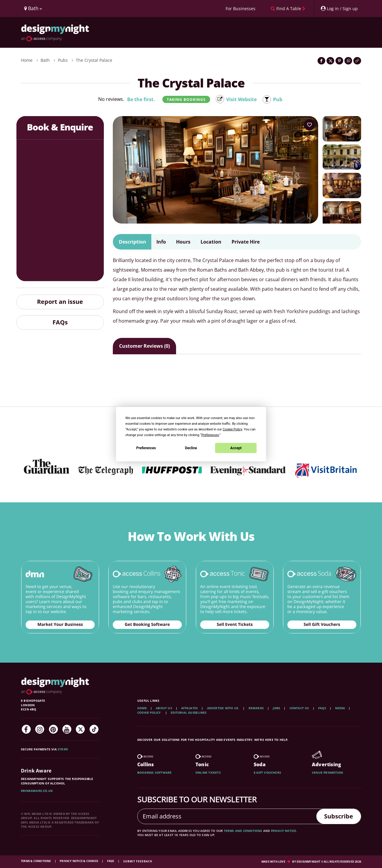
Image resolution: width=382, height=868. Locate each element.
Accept (236, 448)
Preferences (146, 448)
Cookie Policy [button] (232, 429)
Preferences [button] (210, 435)
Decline (191, 448)
